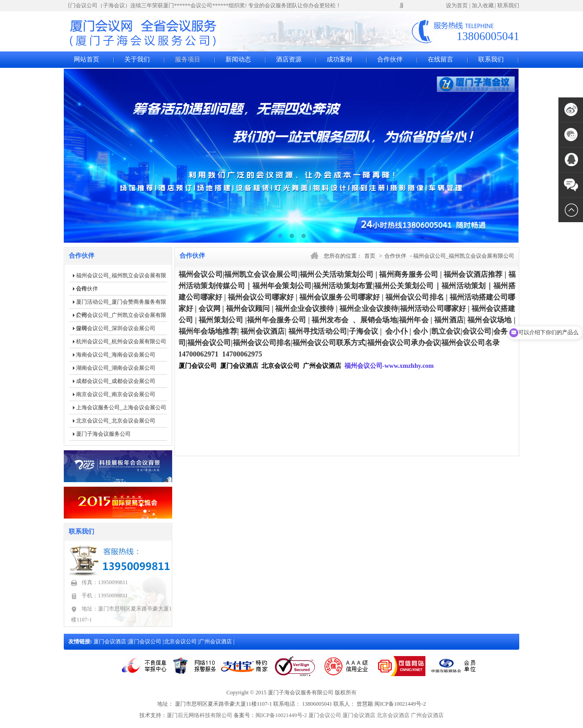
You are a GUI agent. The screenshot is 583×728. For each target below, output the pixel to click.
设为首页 (457, 5)
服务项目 (188, 59)
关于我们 (137, 59)
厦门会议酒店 (110, 641)
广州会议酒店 (216, 641)
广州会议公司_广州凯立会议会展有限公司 (121, 317)
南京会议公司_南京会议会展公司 (116, 394)
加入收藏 (483, 5)
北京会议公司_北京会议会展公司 (116, 421)
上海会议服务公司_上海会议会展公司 (121, 407)
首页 (370, 256)
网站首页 (87, 59)
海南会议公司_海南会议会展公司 (116, 355)
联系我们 (508, 5)
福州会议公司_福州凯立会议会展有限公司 (121, 277)
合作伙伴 (390, 59)
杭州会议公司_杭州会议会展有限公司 (121, 341)
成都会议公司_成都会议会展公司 (116, 381)
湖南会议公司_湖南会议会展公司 (116, 368)
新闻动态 (238, 59)
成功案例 (339, 59)
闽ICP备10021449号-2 (281, 715)
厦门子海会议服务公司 (103, 434)
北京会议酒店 (393, 715)
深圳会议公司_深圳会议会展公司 (116, 328)
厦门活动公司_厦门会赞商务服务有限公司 (121, 304)
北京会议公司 (181, 641)
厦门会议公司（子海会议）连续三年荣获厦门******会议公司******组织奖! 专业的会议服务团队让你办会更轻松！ (204, 5)
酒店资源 (289, 59)
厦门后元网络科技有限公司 (199, 715)
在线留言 (440, 59)
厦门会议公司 (146, 641)
